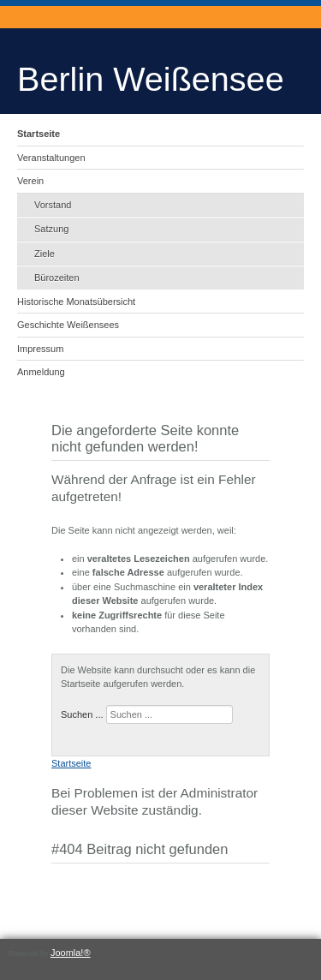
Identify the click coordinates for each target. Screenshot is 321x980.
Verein (30, 181)
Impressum (40, 349)
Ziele (45, 254)
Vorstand (53, 205)
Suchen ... (82, 714)
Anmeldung (41, 372)
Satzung (51, 229)
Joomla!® (71, 953)
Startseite (39, 134)
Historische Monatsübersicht (76, 302)
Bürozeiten (57, 278)
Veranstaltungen (51, 158)
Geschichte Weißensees (68, 325)
